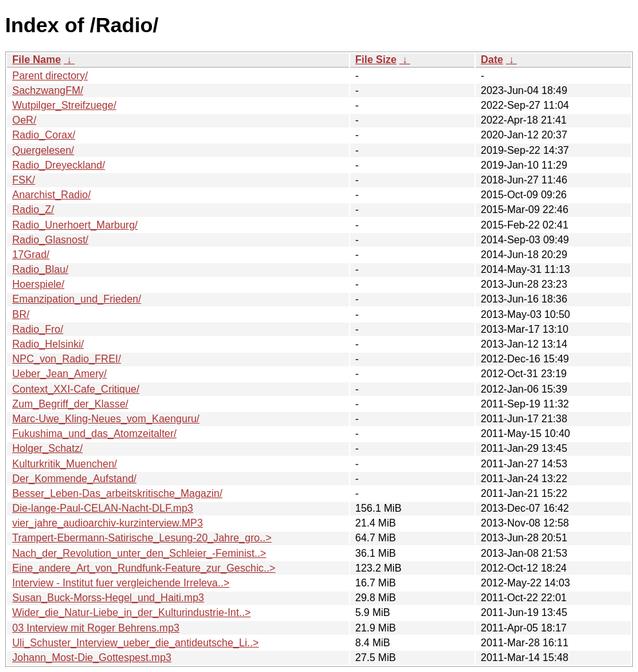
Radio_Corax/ (44, 135)
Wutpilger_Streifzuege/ (64, 105)
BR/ (21, 314)
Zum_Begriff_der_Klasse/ (70, 404)
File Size (376, 60)
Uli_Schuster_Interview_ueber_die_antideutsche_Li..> (136, 643)
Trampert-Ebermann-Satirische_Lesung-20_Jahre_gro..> (142, 538)
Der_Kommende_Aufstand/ (74, 479)
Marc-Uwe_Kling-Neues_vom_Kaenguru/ (106, 419)
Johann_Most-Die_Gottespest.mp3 (92, 658)
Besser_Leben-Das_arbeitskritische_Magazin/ (117, 493)
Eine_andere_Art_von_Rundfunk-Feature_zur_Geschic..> (144, 568)
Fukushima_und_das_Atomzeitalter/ (94, 434)
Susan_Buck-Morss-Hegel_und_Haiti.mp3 (108, 598)
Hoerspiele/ (38, 284)
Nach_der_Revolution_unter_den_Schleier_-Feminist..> (139, 553)
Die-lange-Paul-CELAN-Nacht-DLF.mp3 (103, 508)
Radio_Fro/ (38, 329)
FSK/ (24, 180)
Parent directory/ (50, 76)
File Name (37, 60)
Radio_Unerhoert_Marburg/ (75, 225)
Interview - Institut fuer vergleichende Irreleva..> (121, 583)
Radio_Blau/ (40, 269)
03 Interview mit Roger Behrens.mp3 (96, 628)
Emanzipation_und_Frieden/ (77, 299)
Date (492, 60)
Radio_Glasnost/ (50, 240)
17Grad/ (31, 255)
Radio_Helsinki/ (48, 344)
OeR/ (24, 120)
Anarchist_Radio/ (52, 195)
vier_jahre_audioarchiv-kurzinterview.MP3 (108, 523)
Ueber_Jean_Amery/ (60, 374)
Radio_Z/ (33, 210)
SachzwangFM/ (48, 90)
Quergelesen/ (43, 150)
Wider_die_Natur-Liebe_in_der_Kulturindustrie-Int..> (131, 612)
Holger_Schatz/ (47, 448)
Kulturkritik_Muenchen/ (65, 464)
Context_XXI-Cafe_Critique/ (76, 389)
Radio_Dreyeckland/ (59, 165)
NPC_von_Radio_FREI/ (67, 359)
